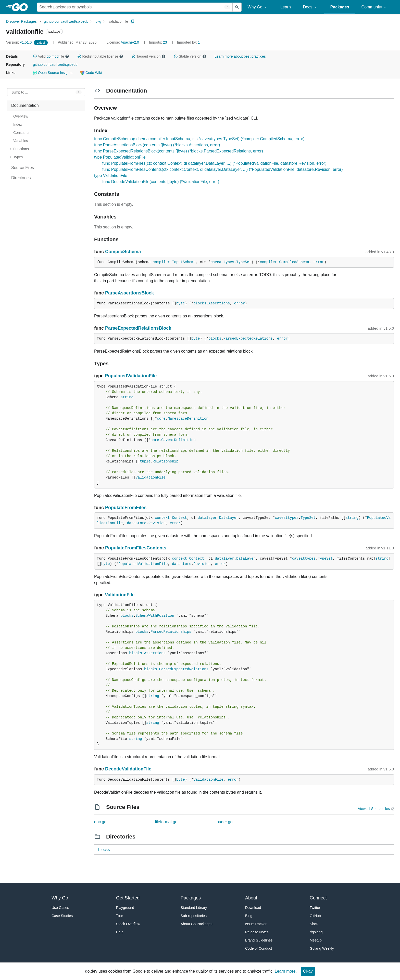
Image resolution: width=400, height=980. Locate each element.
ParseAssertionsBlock (129, 293)
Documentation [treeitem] (25, 105)
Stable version (190, 56)
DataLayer (229, 518)
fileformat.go (166, 822)
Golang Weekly (322, 948)
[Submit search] (237, 7)
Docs (311, 7)
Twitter (315, 908)
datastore (137, 523)
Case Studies (62, 916)
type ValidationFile (111, 176)
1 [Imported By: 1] (189, 42)
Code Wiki (91, 73)
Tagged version (148, 56)
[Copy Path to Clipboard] (132, 21)
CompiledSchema (294, 262)
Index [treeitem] (18, 124)
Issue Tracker (256, 924)
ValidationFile (151, 478)
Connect (318, 898)
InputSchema (184, 262)
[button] (35, 56)
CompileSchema (123, 252)
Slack (314, 924)
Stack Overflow (128, 924)
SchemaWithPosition (155, 616)
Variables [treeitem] (21, 141)
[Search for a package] (135, 7)
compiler (161, 262)
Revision (157, 523)
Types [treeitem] (18, 157)
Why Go (258, 7)
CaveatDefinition (178, 440)
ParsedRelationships (171, 632)
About (251, 898)
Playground (125, 908)
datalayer (207, 518)
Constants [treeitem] (21, 133)
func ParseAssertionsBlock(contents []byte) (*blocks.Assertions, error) (157, 145)
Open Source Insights (53, 73)
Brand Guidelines (259, 940)
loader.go (224, 822)
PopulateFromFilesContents (136, 548)
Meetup (316, 940)
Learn (286, 7)
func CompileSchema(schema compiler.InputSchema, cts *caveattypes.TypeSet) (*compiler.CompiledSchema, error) (199, 139)
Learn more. (286, 971)
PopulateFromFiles (126, 508)
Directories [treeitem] (21, 178)
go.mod (53, 56)
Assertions (219, 303)
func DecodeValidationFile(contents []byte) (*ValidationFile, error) (161, 182)
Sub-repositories (194, 916)
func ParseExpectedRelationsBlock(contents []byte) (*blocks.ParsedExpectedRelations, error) (179, 151)
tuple (145, 461)
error (319, 262)
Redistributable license (100, 56)
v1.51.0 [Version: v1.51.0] (19, 42)
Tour (120, 916)
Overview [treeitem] (21, 116)
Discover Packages (21, 21)
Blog (249, 916)
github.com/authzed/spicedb (66, 21)
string (127, 397)
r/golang (316, 932)
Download (253, 908)
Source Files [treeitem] (23, 168)
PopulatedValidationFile (131, 376)
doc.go (100, 822)
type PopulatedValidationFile (120, 157)
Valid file (51, 56)
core (161, 419)
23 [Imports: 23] (158, 42)
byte (181, 303)
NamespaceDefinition (188, 419)
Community (375, 7)
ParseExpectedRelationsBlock (138, 328)
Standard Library (194, 908)
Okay (308, 971)
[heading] (22, 7)
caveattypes (222, 262)
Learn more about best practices (240, 56)
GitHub (315, 916)
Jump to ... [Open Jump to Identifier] (20, 92)
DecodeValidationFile (128, 769)
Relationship (166, 461)
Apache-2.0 (130, 42)
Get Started (128, 898)
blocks (200, 303)
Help (120, 932)
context (162, 518)
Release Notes (257, 932)
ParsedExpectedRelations (248, 339)
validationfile (118, 21)
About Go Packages (197, 924)
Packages (340, 7)
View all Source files (374, 809)
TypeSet (244, 262)
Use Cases (60, 908)
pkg (98, 21)
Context (179, 518)
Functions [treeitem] (21, 149)
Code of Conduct (259, 948)
